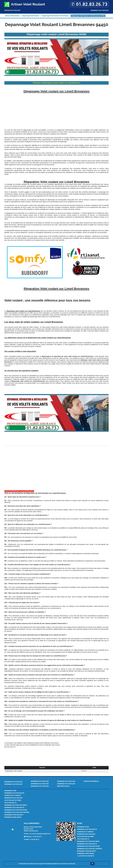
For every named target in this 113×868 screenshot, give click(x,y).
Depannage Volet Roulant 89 (14, 793)
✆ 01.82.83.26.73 (89, 4)
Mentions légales (63, 786)
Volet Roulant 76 (10, 803)
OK (92, 864)
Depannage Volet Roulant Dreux (16, 805)
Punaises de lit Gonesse (13, 795)
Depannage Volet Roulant (100, 10)
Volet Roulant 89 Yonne (13, 800)
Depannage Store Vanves (13, 817)
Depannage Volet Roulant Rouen (16, 810)
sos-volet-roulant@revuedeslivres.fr (40, 834)
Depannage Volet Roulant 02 (14, 808)
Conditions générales (91, 781)
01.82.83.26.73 (37, 837)
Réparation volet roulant (14, 798)
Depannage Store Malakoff (14, 815)
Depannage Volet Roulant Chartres (17, 812)
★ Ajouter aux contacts (86, 856)
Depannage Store (10, 791)
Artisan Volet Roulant (12, 10)
